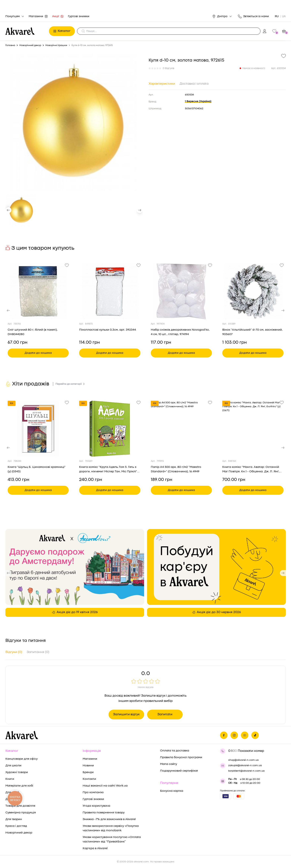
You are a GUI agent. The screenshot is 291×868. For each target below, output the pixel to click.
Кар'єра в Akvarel (95, 848)
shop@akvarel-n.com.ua (243, 760)
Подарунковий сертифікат (179, 771)
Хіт (12, 403)
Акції (58, 16)
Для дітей (12, 792)
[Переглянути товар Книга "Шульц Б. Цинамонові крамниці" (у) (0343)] (38, 429)
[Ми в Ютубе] (245, 735)
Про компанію (93, 792)
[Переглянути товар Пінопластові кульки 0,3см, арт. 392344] (110, 291)
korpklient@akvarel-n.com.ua (246, 771)
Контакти (89, 779)
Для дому (12, 799)
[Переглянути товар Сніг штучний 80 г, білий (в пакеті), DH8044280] (38, 291)
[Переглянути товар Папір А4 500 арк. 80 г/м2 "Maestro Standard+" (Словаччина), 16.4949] (181, 429)
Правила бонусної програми (181, 757)
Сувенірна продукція (21, 813)
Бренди (88, 772)
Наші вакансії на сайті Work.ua (105, 786)
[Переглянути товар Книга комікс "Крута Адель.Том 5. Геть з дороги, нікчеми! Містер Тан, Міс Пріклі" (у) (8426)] (110, 429)
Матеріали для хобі (19, 786)
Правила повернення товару (104, 813)
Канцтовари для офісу (22, 759)
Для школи (13, 766)
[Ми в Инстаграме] (234, 735)
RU (277, 16)
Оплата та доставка (175, 751)
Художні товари (17, 772)
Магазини (38, 16)
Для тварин (14, 819)
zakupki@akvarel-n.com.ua (245, 765)
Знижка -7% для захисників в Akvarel (109, 819)
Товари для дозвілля (20, 806)
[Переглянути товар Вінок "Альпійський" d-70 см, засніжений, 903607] (253, 291)
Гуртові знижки (79, 16)
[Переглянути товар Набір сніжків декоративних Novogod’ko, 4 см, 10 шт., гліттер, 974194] (181, 291)
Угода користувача (96, 806)
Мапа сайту (169, 764)
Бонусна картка (172, 791)
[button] (8, 210)
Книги (10, 779)
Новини (88, 766)
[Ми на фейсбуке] (224, 735)
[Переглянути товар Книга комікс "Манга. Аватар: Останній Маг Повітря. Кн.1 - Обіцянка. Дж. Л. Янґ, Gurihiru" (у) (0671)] (253, 429)
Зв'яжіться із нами (253, 16)
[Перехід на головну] (26, 31)
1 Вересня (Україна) (198, 102)
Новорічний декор (19, 833)
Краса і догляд (16, 826)
